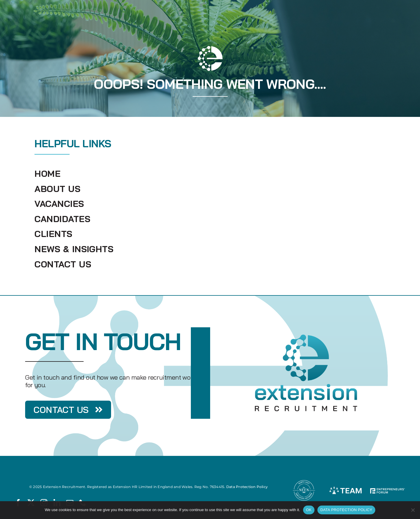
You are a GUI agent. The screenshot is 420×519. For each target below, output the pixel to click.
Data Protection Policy (247, 487)
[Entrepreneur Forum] (387, 481)
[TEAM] (345, 481)
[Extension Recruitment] (306, 337)
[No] (413, 510)
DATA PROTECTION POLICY (346, 510)
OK (309, 510)
